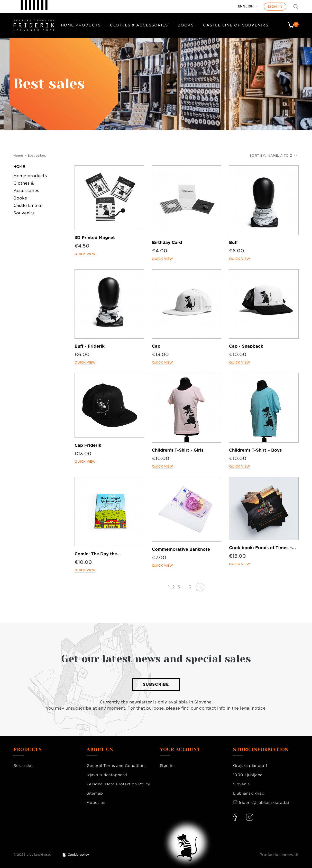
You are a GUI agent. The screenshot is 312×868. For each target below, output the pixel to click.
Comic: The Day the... (98, 554)
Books (186, 25)
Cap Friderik (88, 445)
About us (96, 803)
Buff (233, 242)
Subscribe (156, 684)
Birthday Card (167, 242)
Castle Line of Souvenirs (236, 25)
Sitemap (95, 793)
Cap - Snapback (246, 346)
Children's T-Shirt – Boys (255, 450)
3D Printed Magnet (95, 238)
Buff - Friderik (90, 346)
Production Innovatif (279, 855)
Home (19, 167)
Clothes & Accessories (139, 25)
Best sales (23, 766)
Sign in (275, 7)
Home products (81, 25)
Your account (180, 750)
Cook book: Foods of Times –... (262, 548)
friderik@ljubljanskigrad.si (264, 803)
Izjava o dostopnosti (107, 775)
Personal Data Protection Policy (118, 784)
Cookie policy (78, 855)
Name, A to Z (282, 155)
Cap (156, 346)
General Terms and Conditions (116, 766)
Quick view (85, 254)
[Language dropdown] (248, 6)
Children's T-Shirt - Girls (178, 450)
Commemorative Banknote (181, 549)
